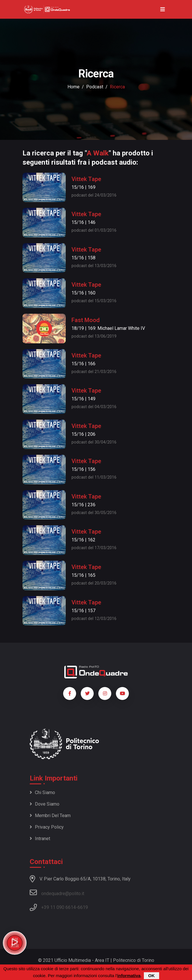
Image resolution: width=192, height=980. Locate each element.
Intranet (40, 839)
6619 (83, 907)
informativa (129, 976)
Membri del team (50, 816)
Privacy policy (47, 827)
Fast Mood (86, 320)
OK (151, 976)
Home (74, 87)
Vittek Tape (86, 179)
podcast (95, 87)
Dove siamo (45, 804)
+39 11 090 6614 (59, 907)
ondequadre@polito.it (57, 893)
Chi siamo (42, 792)
